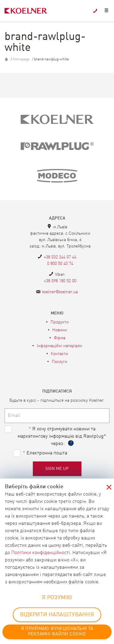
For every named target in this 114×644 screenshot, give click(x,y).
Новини (60, 330)
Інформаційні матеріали (59, 346)
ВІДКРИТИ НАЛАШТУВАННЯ (57, 615)
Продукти (60, 322)
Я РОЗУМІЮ (57, 598)
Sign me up (57, 469)
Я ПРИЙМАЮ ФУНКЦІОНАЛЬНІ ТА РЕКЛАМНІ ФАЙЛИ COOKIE (57, 632)
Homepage (21, 59)
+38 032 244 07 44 (60, 257)
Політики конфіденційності (41, 553)
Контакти (59, 354)
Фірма (60, 338)
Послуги (59, 362)
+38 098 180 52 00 (60, 281)
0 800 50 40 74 (60, 264)
